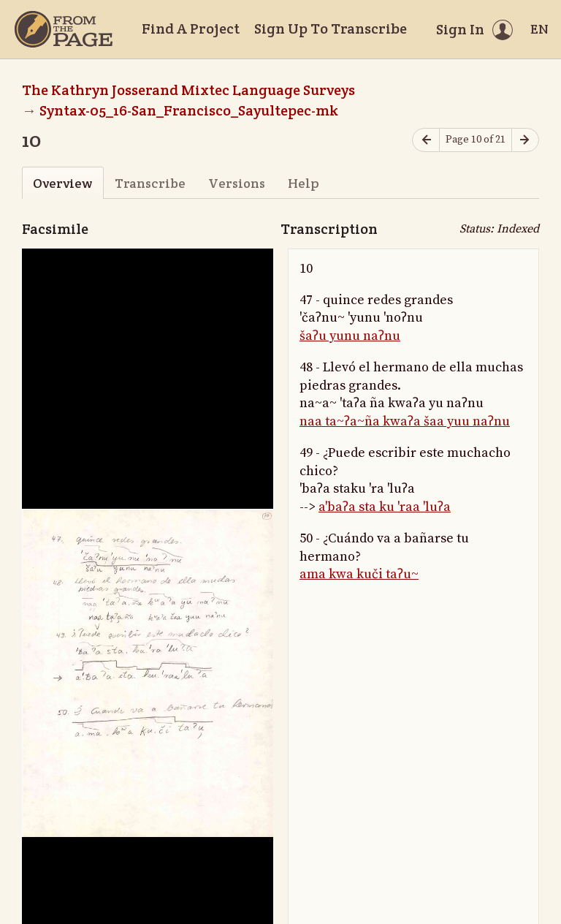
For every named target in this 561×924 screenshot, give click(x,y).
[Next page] (525, 140)
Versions (237, 183)
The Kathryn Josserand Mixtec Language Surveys (188, 90)
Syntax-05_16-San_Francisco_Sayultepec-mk (189, 110)
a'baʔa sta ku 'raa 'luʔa (385, 507)
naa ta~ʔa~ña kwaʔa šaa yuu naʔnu (405, 421)
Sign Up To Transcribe (331, 29)
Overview (62, 183)
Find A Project (191, 29)
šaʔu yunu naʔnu (350, 336)
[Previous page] (426, 140)
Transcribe (150, 183)
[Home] (64, 29)
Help (304, 183)
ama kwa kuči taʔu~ (359, 574)
